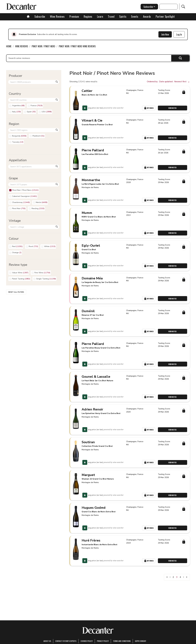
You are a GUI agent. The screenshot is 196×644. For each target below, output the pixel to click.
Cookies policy (87, 641)
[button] (168, 82)
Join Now (165, 34)
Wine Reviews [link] (22, 46)
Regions (88, 16)
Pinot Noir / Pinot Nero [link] (43, 46)
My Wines (149, 108)
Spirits (123, 16)
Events (135, 16)
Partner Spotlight (165, 16)
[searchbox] (89, 58)
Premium (74, 16)
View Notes (173, 108)
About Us (47, 641)
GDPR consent (141, 641)
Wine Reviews (57, 16)
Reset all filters (16, 292)
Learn (100, 16)
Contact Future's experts (66, 641)
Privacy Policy (103, 641)
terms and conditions (122, 641)
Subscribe (40, 16)
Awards (147, 16)
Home (9, 46)
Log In (179, 34)
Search (180, 58)
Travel (111, 16)
